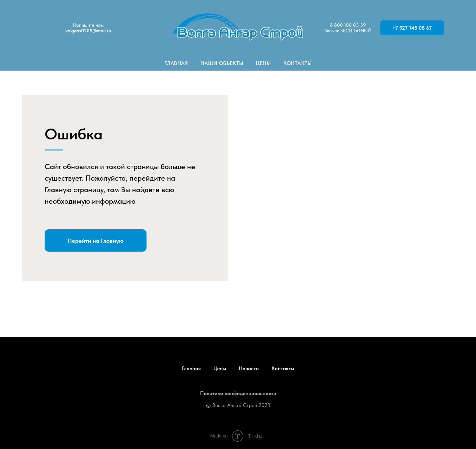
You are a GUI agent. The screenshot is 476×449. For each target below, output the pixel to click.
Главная (176, 63)
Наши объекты (222, 63)
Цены (263, 63)
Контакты (297, 63)
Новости (249, 368)
